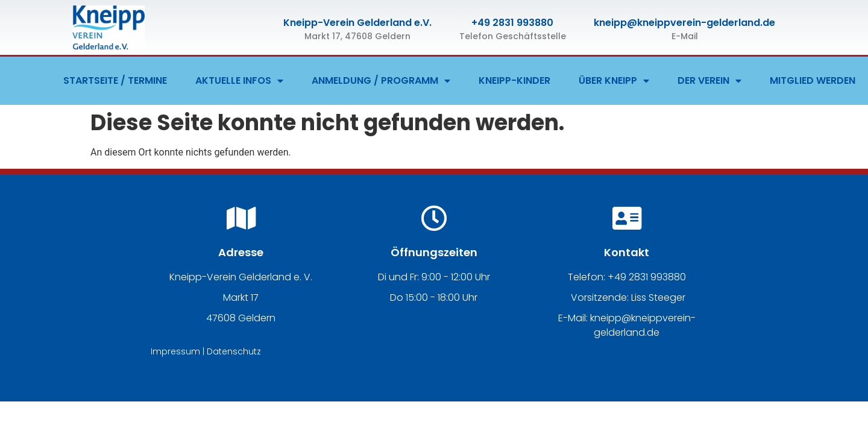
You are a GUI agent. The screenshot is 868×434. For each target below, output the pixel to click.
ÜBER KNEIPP (614, 81)
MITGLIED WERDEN (813, 80)
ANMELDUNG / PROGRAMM (381, 81)
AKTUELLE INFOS (239, 81)
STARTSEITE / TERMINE (115, 80)
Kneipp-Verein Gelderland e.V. (357, 23)
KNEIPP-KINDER (514, 80)
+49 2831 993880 (512, 23)
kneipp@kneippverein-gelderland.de (684, 23)
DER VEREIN (709, 81)
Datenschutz (234, 351)
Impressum (175, 351)
